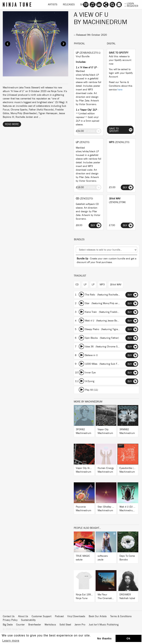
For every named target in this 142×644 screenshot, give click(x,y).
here (120, 90)
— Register (131, 6)
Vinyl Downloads (76, 616)
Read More (12, 124)
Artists (53, 5)
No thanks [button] (105, 638)
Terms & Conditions (121, 616)
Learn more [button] (11, 641)
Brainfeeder (35, 625)
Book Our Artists (98, 616)
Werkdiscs (50, 625)
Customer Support (42, 616)
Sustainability (28, 620)
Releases (69, 5)
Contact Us (9, 616)
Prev (8, 44)
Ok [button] (128, 638)
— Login (129, 3)
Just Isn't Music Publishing (104, 625)
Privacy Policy (10, 620)
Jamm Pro (80, 625)
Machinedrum (105, 22)
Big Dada (8, 625)
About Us (23, 616)
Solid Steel (65, 625)
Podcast (59, 616)
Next (63, 44)
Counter (20, 625)
